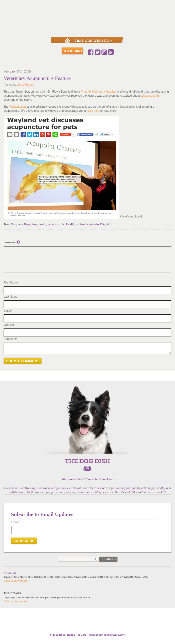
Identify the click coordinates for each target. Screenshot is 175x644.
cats (20, 224)
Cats (14, 224)
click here (93, 111)
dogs (34, 224)
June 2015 (67, 577)
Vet (109, 224)
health (42, 224)
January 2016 (96, 577)
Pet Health (68, 224)
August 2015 (80, 577)
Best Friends (26, 85)
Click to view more (15, 581)
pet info (94, 224)
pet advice (54, 224)
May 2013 (55, 577)
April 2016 (128, 577)
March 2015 (26, 577)
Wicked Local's (150, 96)
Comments (10, 242)
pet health (82, 224)
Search (108, 559)
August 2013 (141, 577)
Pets (103, 224)
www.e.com (107, 635)
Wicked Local (18, 107)
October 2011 (41, 577)
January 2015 (11, 577)
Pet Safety (72, 597)
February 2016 (113, 577)
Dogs (27, 224)
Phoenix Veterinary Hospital (99, 92)
